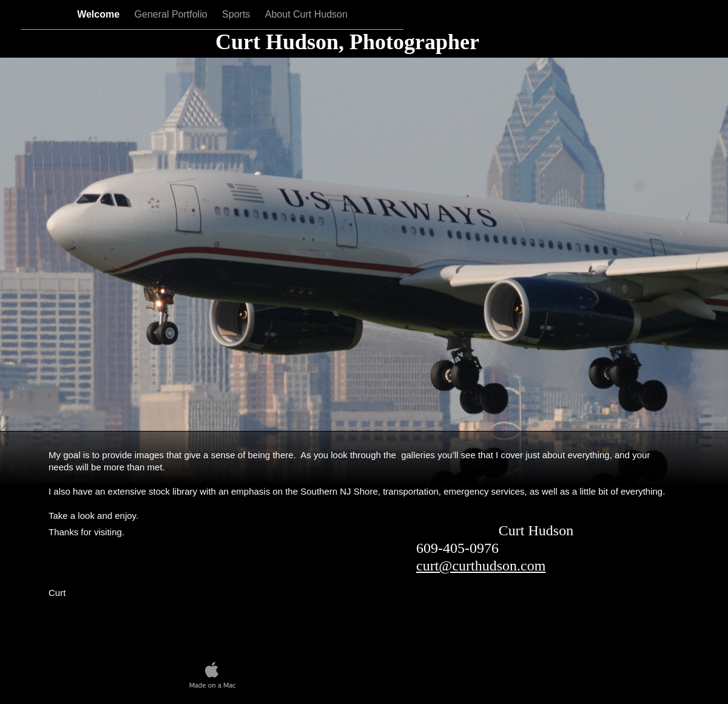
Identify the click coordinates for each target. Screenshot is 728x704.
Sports (238, 14)
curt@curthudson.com (481, 566)
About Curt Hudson (306, 14)
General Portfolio (173, 14)
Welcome (99, 14)
